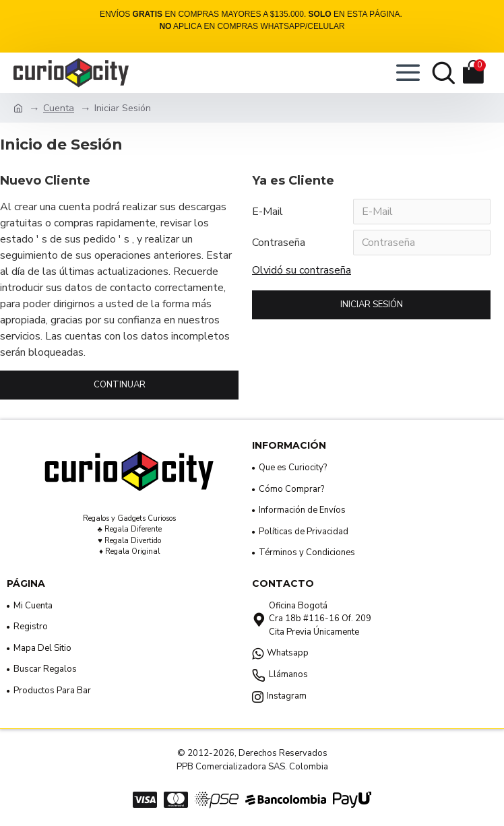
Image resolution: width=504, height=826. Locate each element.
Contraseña (279, 243)
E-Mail (267, 212)
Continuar (120, 385)
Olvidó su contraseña (302, 270)
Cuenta (59, 108)
